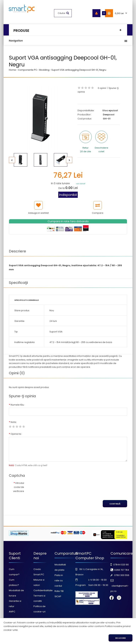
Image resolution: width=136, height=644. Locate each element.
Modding (44, 70)
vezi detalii (80, 184)
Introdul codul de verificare (19, 487)
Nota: (14, 422)
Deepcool (109, 115)
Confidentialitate (43, 590)
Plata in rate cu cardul (59, 581)
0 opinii (102, 88)
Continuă (115, 504)
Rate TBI (59, 591)
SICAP (58, 596)
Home (12, 70)
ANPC (12, 612)
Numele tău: (18, 405)
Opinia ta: (16, 434)
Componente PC (28, 70)
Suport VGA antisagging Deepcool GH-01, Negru (79, 70)
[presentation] (56, 487)
